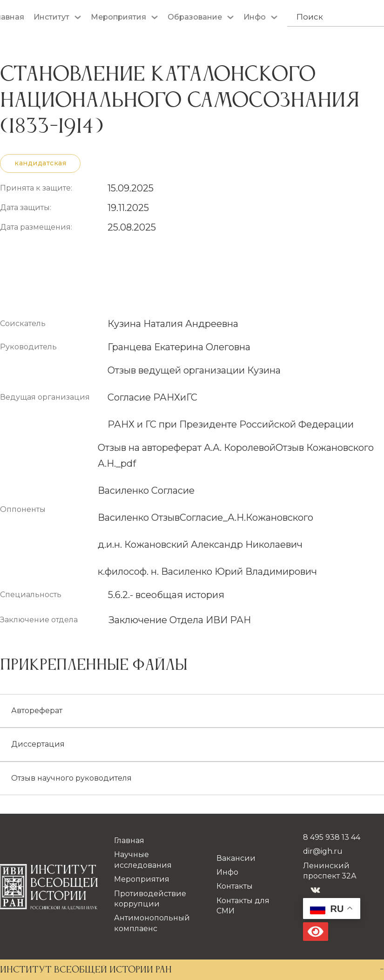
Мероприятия (118, 17)
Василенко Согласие (146, 490)
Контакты (235, 886)
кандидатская (40, 163)
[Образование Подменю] (230, 17)
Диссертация (38, 744)
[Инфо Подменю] (274, 17)
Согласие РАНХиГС (152, 397)
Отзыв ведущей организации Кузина (194, 370)
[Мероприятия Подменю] (155, 17)
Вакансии (236, 858)
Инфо (255, 17)
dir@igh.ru (323, 851)
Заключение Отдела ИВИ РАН (180, 620)
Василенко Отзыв (139, 517)
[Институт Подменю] (78, 17)
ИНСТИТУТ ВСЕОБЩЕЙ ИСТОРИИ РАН (86, 970)
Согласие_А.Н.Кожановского (246, 517)
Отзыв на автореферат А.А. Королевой (187, 448)
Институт (51, 17)
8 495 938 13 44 (332, 837)
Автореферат (37, 711)
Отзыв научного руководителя (71, 778)
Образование (195, 17)
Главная (129, 840)
